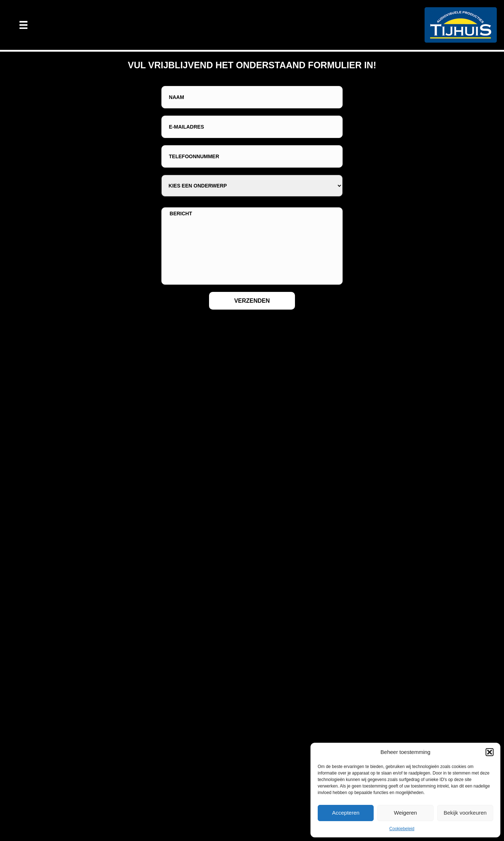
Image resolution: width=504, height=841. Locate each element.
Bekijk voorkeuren (465, 813)
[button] (490, 752)
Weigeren (405, 813)
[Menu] (23, 25)
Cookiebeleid (402, 829)
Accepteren (346, 813)
